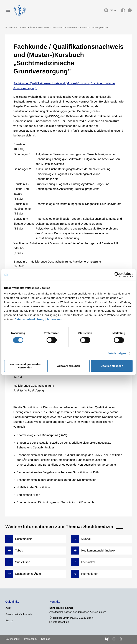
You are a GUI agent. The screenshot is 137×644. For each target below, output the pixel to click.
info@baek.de (61, 622)
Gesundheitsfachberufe (19, 614)
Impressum (55, 319)
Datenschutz (13, 639)
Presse (9, 621)
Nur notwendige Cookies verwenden (25, 366)
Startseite (11, 27)
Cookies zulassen (112, 366)
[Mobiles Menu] (8, 10)
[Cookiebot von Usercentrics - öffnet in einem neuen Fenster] (117, 275)
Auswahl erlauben (68, 366)
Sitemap (46, 639)
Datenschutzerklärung (29, 319)
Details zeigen (117, 353)
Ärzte (8, 608)
